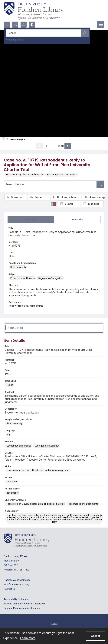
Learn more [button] (28, 638)
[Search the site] (43, 33)
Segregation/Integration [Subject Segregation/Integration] (51, 278)
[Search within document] (100, 184)
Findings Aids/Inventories (17, 580)
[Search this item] (50, 184)
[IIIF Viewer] (69, 204)
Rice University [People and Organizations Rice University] (18, 267)
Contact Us (10, 589)
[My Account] (24, 25)
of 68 (61, 146)
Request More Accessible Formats (22, 608)
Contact (54, 624)
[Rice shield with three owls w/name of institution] (34, 11)
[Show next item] (68, 146)
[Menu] (101, 25)
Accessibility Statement (16, 599)
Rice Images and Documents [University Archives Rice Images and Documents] (83, 504)
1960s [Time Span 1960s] (10, 385)
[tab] (31, 220)
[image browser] (14, 139)
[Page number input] (50, 146)
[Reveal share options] (15, 25)
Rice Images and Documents (62, 175)
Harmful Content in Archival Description (24, 604)
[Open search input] (7, 25)
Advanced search (15, 40)
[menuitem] (54, 624)
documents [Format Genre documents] (13, 493)
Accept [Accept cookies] (96, 636)
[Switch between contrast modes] (32, 25)
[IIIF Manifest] (92, 204)
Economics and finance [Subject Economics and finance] (23, 278)
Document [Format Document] (12, 482)
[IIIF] (54, 204)
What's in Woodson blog (16, 585)
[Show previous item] (40, 146)
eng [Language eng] (9, 435)
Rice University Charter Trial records (25, 175)
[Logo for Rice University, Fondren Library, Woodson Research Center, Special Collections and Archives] (27, 540)
